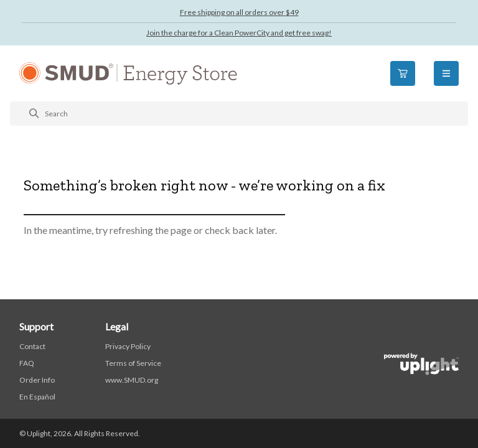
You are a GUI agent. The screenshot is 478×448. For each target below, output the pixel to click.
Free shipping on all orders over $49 (239, 12)
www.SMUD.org (132, 380)
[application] (443, 413)
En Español (37, 397)
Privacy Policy (128, 346)
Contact (32, 346)
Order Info (37, 380)
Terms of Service (133, 363)
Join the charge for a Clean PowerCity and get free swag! (239, 33)
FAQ (27, 363)
